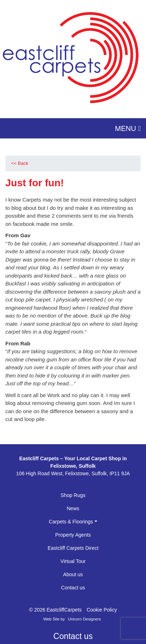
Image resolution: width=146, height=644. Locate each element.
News (73, 508)
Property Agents (73, 535)
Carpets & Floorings (71, 522)
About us (73, 574)
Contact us (73, 588)
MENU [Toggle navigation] (128, 128)
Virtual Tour (73, 561)
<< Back (20, 163)
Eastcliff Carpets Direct (73, 548)
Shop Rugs (73, 495)
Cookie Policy (102, 610)
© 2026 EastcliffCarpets (55, 610)
